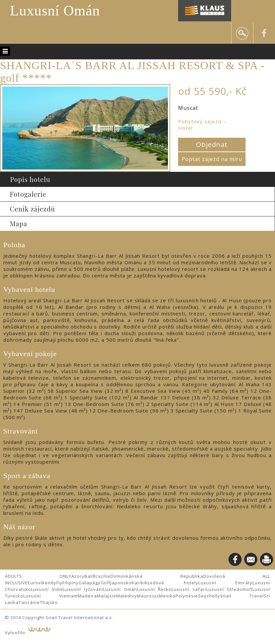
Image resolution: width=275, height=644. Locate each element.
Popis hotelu (30, 179)
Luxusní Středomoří (229, 589)
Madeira (87, 596)
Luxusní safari (189, 589)
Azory (78, 576)
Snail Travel (242, 596)
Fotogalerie (28, 194)
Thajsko (49, 602)
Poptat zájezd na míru (212, 159)
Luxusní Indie (47, 589)
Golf (105, 583)
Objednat (212, 144)
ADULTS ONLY (38, 576)
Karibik (140, 583)
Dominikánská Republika (157, 576)
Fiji (59, 583)
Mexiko (167, 596)
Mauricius (148, 596)
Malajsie (107, 596)
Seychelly (209, 596)
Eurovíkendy (42, 583)
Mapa (18, 223)
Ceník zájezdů (32, 209)
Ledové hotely (173, 583)
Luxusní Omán (55, 11)
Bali (89, 576)
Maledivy (127, 596)
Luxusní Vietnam (51, 596)
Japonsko (121, 583)
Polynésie (187, 596)
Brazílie (102, 576)
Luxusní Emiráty (226, 583)
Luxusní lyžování (83, 589)
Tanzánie (29, 602)
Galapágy (90, 583)
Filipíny (71, 583)
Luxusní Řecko (154, 589)
